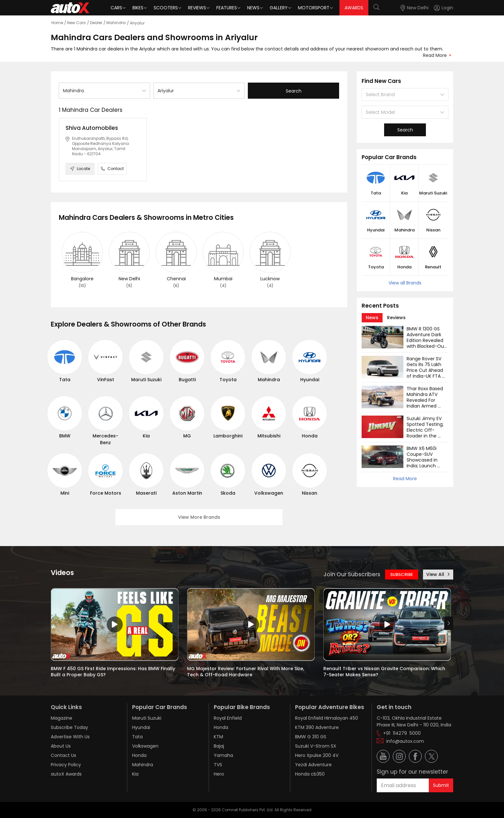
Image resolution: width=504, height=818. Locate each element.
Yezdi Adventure (313, 765)
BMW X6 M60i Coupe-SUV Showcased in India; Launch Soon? (423, 460)
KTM (218, 737)
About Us (61, 746)
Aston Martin (187, 493)
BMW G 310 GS (311, 737)
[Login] (444, 8)
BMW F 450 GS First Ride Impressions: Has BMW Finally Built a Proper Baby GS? (114, 672)
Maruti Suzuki (146, 380)
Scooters (166, 8)
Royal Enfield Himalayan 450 (327, 718)
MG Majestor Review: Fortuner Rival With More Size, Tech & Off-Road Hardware (246, 672)
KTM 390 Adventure (317, 727)
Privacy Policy (66, 765)
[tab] (372, 318)
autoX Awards (66, 774)
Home (57, 23)
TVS (218, 765)
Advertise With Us (70, 737)
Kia (146, 436)
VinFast (106, 380)
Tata (65, 380)
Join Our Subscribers (352, 574)
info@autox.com (405, 741)
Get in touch (394, 707)
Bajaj (219, 746)
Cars (116, 8)
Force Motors (106, 493)
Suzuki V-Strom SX (316, 746)
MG (187, 436)
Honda (310, 436)
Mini (65, 493)
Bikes (138, 8)
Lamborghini (228, 436)
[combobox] (64, 91)
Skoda (228, 493)
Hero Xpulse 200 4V (317, 755)
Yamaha (223, 755)
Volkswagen (269, 493)
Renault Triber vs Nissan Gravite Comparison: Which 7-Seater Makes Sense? (385, 672)
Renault (433, 267)
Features (227, 8)
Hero (219, 774)
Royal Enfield (228, 718)
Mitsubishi (269, 436)
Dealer (96, 23)
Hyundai (310, 380)
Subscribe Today (69, 727)
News (253, 8)
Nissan (310, 493)
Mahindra (116, 23)
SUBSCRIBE (402, 575)
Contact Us (63, 755)
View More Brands (199, 517)
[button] (438, 8)
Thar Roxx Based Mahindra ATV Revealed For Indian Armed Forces (425, 400)
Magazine (62, 718)
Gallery (279, 8)
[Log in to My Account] (444, 8)
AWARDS (354, 8)
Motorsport (314, 8)
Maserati (146, 493)
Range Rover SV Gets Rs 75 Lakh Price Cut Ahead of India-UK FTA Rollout (425, 370)
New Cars (76, 23)
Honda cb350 (310, 774)
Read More (435, 55)
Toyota (228, 380)
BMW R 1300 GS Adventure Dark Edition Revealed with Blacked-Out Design (427, 340)
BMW (65, 436)
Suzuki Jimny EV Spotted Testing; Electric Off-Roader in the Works (426, 430)
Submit (441, 785)
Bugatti (187, 380)
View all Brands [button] (405, 283)
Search (294, 91)
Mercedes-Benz (105, 439)
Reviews (197, 8)
